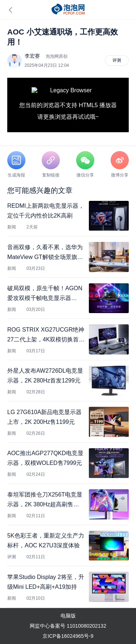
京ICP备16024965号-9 (68, 636)
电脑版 (68, 616)
